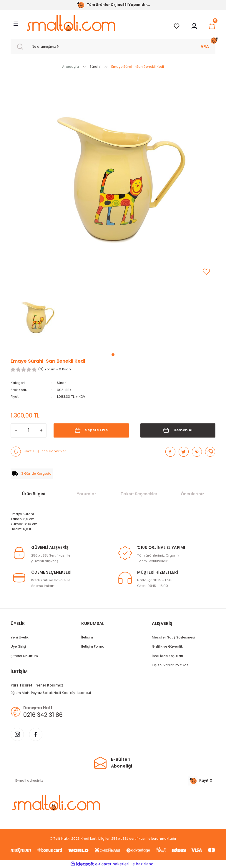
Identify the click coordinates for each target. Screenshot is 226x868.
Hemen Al (178, 430)
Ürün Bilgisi (34, 494)
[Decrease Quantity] (16, 430)
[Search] (113, 47)
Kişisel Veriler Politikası (171, 665)
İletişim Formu (93, 646)
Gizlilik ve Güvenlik (167, 646)
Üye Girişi (18, 646)
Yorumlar (87, 494)
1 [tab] (113, 355)
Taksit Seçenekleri (140, 494)
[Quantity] (29, 430)
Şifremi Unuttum (24, 656)
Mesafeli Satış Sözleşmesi (173, 637)
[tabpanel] (36, 319)
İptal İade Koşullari (167, 656)
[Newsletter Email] (113, 781)
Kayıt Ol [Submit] (201, 781)
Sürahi (62, 383)
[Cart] (212, 26)
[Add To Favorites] (206, 272)
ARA (205, 47)
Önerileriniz (192, 494)
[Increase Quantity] (41, 430)
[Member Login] (194, 26)
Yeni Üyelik (20, 637)
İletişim (87, 637)
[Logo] (71, 23)
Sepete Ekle (91, 430)
